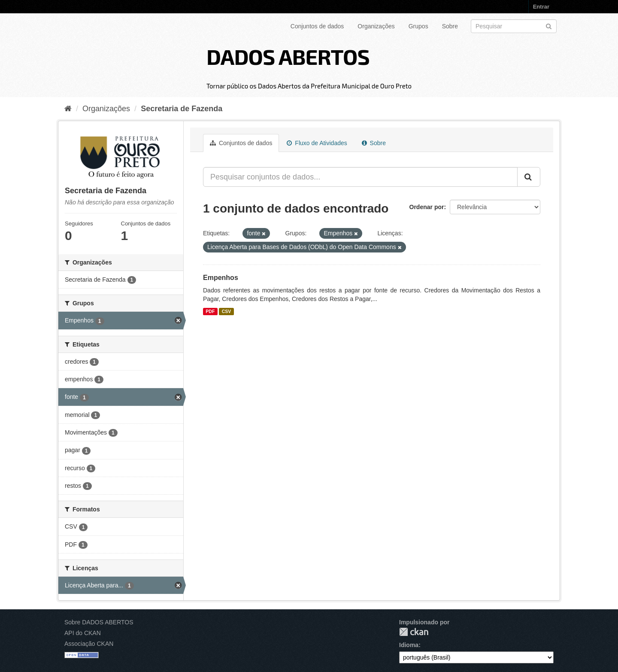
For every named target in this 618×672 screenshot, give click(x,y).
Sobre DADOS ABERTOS (99, 622)
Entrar (541, 7)
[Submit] (549, 26)
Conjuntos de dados (317, 26)
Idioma (409, 645)
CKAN (414, 632)
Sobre (450, 26)
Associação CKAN (89, 644)
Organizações (376, 26)
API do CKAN (83, 633)
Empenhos (221, 278)
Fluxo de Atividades (317, 143)
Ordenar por (427, 207)
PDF (210, 311)
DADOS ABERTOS (288, 56)
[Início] (68, 109)
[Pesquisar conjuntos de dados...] (360, 177)
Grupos (418, 26)
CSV (227, 311)
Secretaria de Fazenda (182, 109)
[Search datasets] (514, 26)
